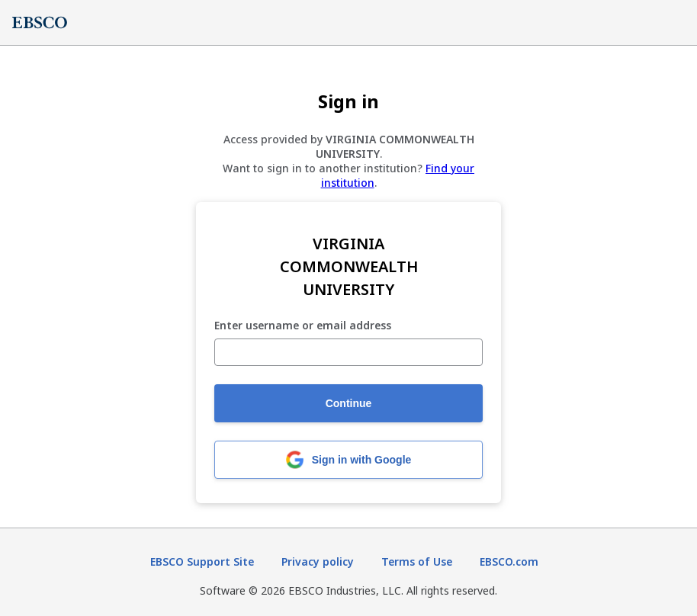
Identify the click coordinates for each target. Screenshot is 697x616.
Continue (349, 403)
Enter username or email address (303, 326)
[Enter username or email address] (348, 352)
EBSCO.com (509, 561)
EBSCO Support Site (202, 561)
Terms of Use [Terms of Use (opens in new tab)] (417, 561)
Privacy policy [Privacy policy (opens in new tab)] (318, 561)
